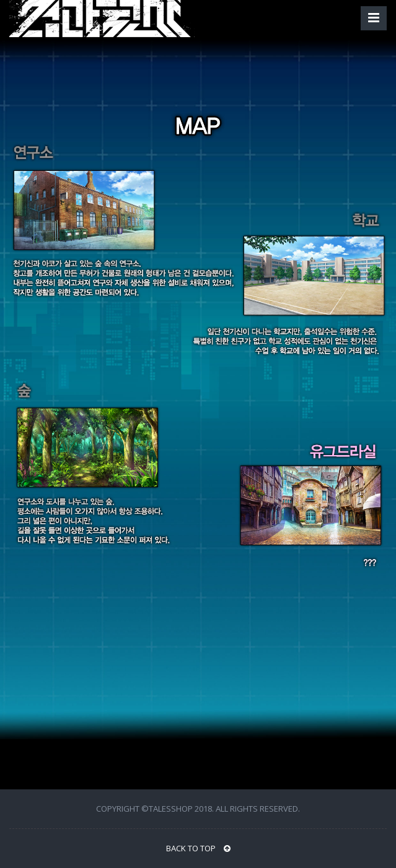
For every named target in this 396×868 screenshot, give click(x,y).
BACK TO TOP (198, 848)
